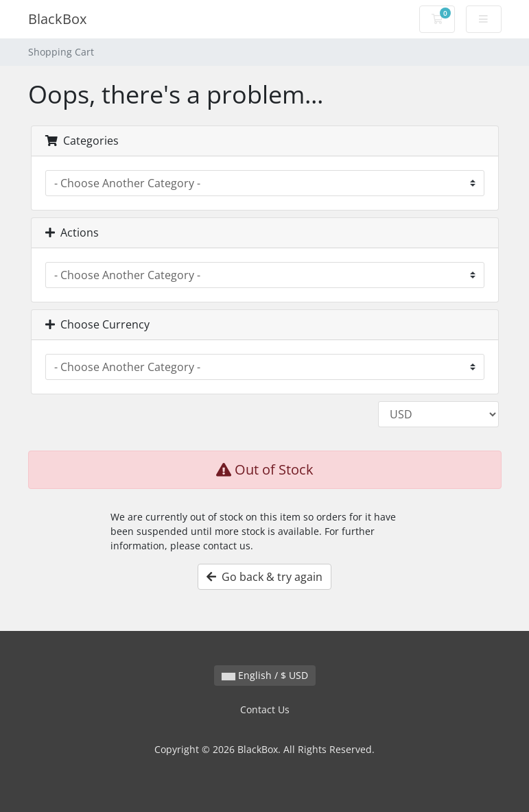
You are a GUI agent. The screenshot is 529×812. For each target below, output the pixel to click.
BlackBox (57, 19)
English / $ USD (265, 675)
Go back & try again (264, 577)
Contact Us (265, 709)
